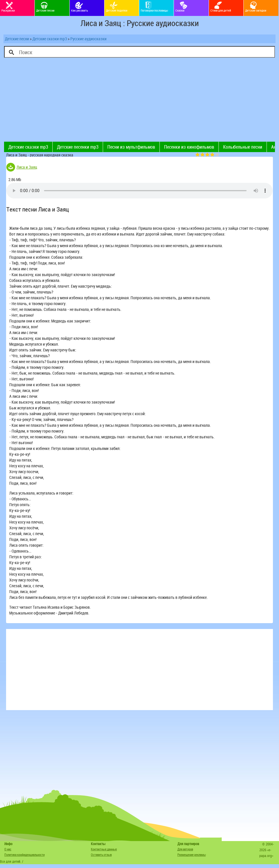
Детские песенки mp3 (78, 147)
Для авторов (185, 849)
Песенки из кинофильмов (189, 147)
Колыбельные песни (243, 147)
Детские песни (17, 39)
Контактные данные (104, 849)
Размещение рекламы (192, 855)
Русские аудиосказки (88, 39)
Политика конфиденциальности (24, 855)
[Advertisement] (72, 101)
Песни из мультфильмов (131, 147)
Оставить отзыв (101, 855)
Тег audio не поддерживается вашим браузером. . (139, 191)
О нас (8, 849)
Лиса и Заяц (27, 167)
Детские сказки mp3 (50, 39)
